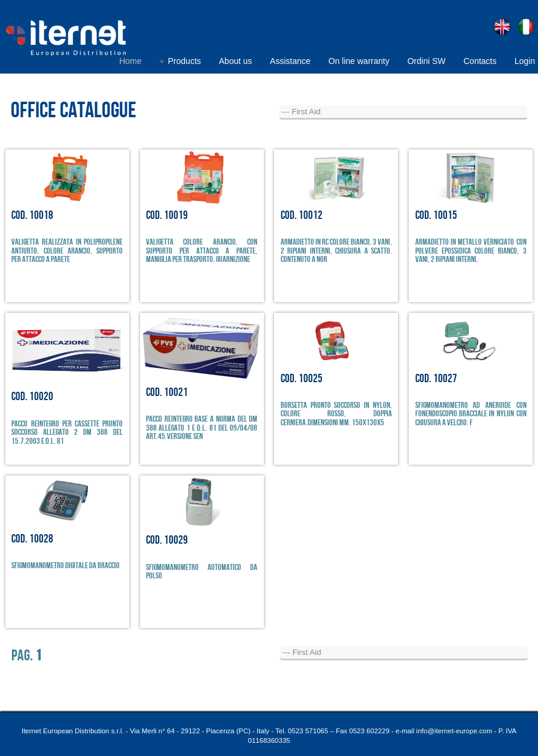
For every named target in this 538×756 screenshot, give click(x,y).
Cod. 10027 (436, 379)
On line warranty (359, 61)
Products (185, 61)
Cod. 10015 (436, 216)
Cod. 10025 (302, 379)
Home (130, 61)
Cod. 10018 (32, 216)
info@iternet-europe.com (455, 731)
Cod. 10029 (167, 540)
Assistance (290, 61)
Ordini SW (427, 61)
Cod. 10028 (32, 539)
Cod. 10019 (167, 216)
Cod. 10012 (302, 216)
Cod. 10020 (32, 397)
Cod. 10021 (167, 393)
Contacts (480, 61)
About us (235, 61)
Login (525, 61)
